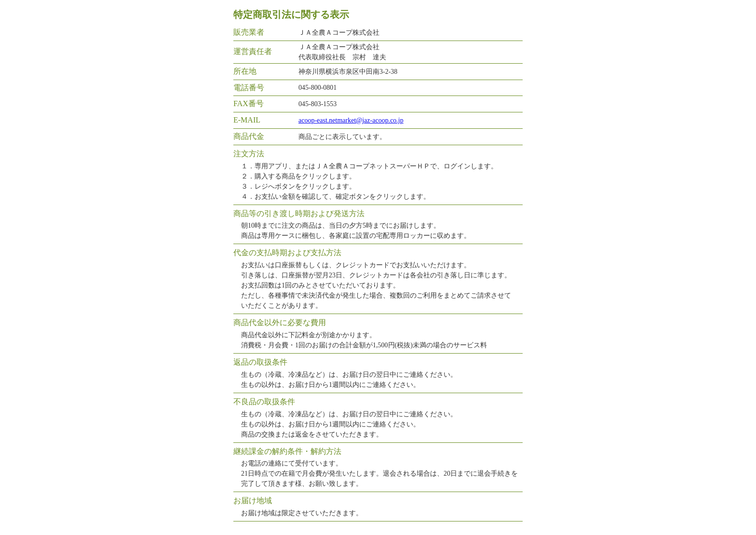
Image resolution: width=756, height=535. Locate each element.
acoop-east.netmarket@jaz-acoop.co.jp (351, 120)
